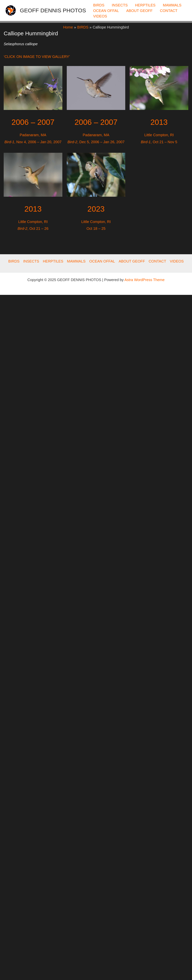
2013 (33, 209)
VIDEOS (100, 16)
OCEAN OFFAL (106, 11)
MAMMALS (172, 5)
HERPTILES (145, 5)
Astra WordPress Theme (145, 280)
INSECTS (120, 5)
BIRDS (99, 5)
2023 (96, 209)
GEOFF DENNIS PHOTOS (53, 10)
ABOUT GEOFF (139, 11)
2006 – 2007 (33, 122)
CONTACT (169, 11)
